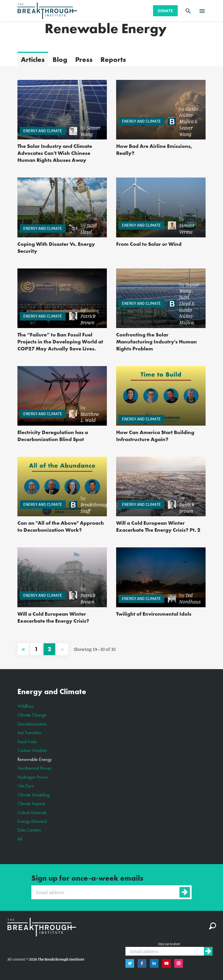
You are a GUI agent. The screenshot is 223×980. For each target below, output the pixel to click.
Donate (165, 11)
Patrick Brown (88, 319)
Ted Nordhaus (190, 598)
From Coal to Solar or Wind (149, 244)
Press (84, 59)
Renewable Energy (35, 759)
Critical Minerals (32, 813)
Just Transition (29, 733)
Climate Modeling (33, 795)
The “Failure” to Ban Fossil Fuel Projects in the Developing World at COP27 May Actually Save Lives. (60, 342)
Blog (60, 59)
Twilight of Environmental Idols (154, 614)
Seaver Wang (90, 131)
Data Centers (29, 830)
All (20, 839)
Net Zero (26, 786)
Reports (113, 59)
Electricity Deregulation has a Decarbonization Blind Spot (53, 436)
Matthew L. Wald (90, 417)
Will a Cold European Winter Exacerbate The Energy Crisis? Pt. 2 (158, 526)
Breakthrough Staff (95, 508)
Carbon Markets (32, 750)
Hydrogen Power (33, 777)
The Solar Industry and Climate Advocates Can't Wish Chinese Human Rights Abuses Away (55, 153)
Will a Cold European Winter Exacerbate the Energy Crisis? (53, 617)
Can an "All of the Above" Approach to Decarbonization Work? (61, 526)
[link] (85, 131)
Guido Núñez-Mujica (189, 115)
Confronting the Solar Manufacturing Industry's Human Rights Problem (157, 342)
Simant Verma (187, 228)
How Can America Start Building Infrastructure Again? (155, 436)
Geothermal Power (34, 768)
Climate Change (32, 715)
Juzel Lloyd (89, 228)
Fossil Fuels (27, 742)
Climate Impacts (32, 803)
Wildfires (25, 706)
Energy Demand (32, 821)
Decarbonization (32, 724)
